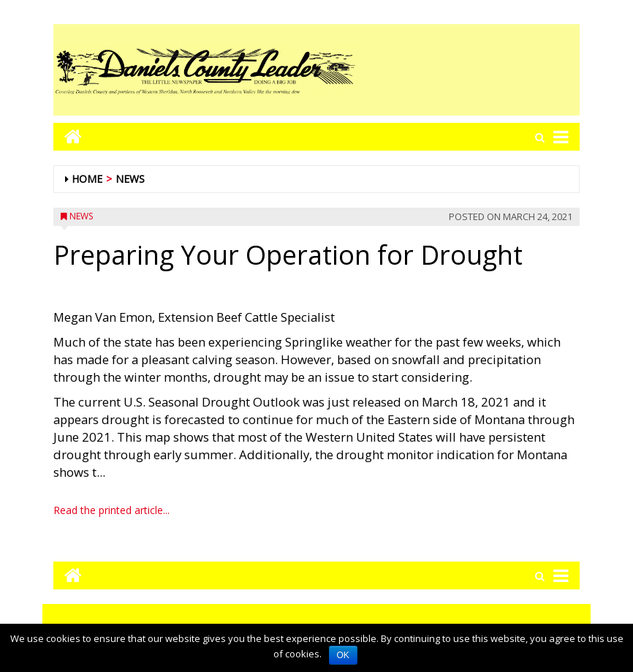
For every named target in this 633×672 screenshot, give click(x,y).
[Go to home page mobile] (68, 136)
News (130, 179)
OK (343, 655)
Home (87, 179)
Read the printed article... (111, 510)
